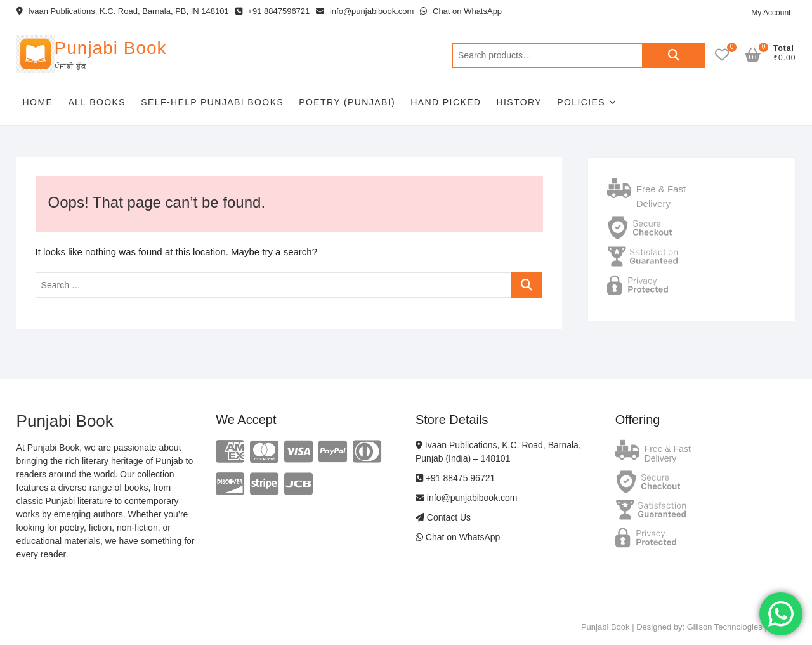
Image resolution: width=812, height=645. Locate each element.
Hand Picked (446, 102)
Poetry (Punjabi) (347, 102)
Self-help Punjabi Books (212, 102)
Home (38, 102)
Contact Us (443, 517)
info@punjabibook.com (365, 11)
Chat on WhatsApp (461, 11)
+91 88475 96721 (455, 478)
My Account (771, 13)
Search (674, 55)
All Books (97, 102)
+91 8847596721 (273, 11)
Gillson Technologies (725, 627)
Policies (581, 102)
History (520, 102)
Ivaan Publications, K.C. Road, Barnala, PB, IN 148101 (123, 11)
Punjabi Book (111, 48)
